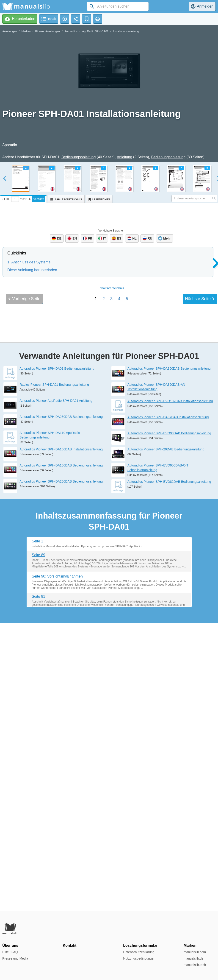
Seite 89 (39, 843)
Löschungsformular (140, 945)
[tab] (24, 198)
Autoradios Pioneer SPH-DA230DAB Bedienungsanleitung (61, 705)
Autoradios (71, 31)
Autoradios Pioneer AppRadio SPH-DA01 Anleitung (56, 689)
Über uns (10, 945)
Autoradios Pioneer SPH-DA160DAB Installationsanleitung (61, 737)
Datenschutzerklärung (139, 952)
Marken (26, 31)
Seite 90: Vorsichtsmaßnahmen (57, 864)
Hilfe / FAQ (10, 952)
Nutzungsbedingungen (139, 958)
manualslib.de (193, 958)
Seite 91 (39, 885)
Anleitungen (10, 31)
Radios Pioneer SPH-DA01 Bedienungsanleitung (54, 673)
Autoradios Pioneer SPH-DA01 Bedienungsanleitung (57, 657)
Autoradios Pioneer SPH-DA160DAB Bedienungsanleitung (61, 753)
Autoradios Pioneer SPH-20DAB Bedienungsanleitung (166, 737)
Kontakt (70, 945)
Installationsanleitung (126, 31)
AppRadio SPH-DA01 (95, 31)
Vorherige (24, 601)
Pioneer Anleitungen (47, 31)
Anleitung (125, 157)
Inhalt (111, 591)
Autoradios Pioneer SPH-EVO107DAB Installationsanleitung (170, 689)
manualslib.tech (195, 965)
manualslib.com (195, 952)
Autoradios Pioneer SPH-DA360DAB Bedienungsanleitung (169, 657)
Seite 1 (38, 829)
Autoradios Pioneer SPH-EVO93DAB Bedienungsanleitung (169, 721)
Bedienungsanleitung (79, 157)
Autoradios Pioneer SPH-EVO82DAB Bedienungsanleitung (169, 770)
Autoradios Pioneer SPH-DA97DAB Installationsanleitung (168, 705)
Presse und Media (15, 958)
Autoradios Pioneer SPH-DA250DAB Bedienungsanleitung (61, 769)
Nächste (200, 601)
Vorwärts (39, 199)
